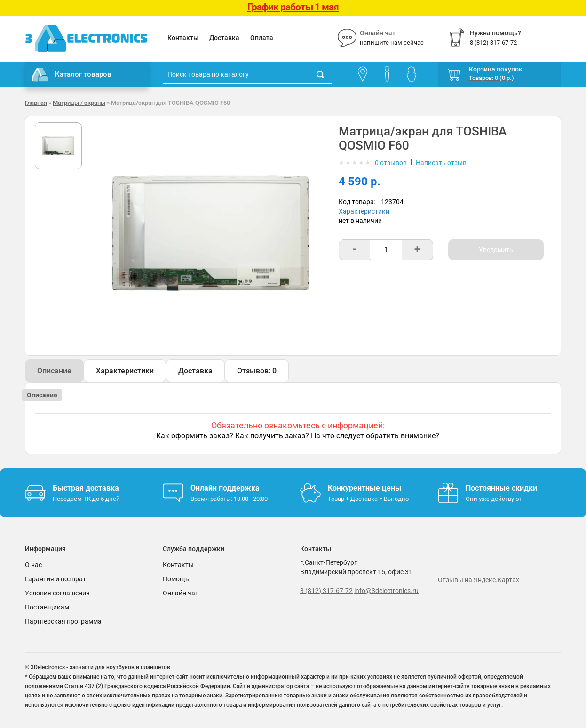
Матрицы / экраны (79, 103)
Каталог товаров (71, 75)
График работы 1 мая (293, 7)
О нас (33, 565)
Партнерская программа (63, 621)
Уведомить (496, 250)
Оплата (262, 38)
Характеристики (364, 211)
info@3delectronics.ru (386, 591)
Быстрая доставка (86, 488)
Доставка (224, 38)
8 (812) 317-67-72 (326, 591)
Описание (54, 371)
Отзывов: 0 (257, 371)
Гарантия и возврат (55, 579)
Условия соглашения (57, 593)
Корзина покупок (496, 69)
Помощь (176, 579)
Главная (36, 103)
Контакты (183, 38)
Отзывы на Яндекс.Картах (479, 580)
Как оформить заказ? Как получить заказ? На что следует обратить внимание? (298, 436)
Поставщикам (47, 607)
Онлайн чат (378, 33)
